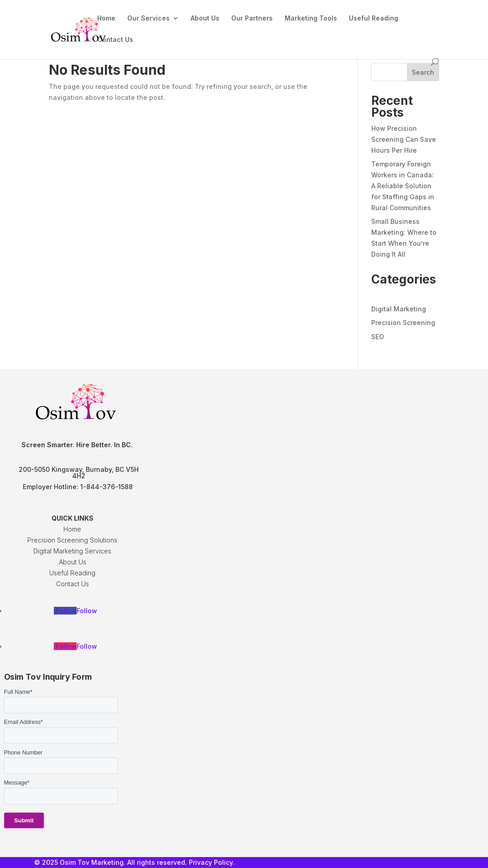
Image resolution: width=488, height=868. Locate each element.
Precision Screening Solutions (72, 540)
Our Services (148, 18)
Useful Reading (374, 18)
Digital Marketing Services (72, 551)
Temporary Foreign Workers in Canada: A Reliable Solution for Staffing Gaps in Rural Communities (403, 186)
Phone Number (23, 753)
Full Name (18, 692)
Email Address (23, 722)
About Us (205, 18)
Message (17, 783)
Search (423, 72)
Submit (24, 821)
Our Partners (252, 18)
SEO (378, 337)
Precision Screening (403, 323)
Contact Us (115, 40)
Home (106, 18)
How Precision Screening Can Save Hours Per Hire (404, 139)
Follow (87, 611)
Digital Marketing (399, 309)
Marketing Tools (311, 18)
